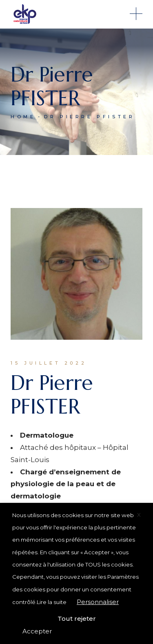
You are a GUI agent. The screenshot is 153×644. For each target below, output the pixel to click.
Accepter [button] (37, 631)
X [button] (139, 515)
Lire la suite (52, 602)
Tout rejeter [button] (77, 619)
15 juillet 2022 (49, 363)
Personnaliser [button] (98, 602)
